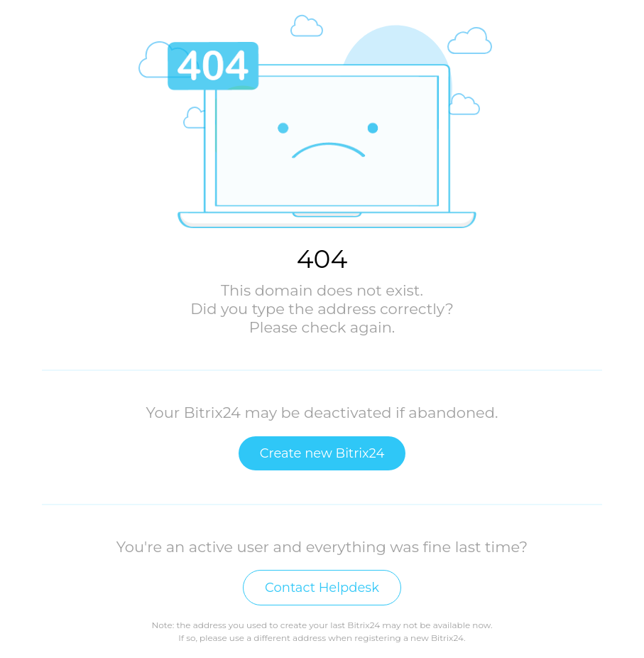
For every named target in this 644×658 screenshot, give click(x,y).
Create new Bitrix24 (322, 453)
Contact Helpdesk (322, 588)
